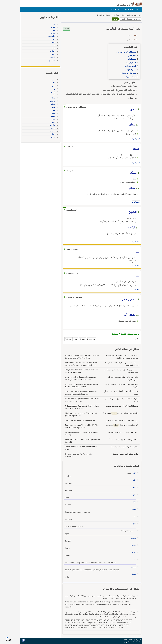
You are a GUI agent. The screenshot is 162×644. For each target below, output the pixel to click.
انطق (134, 480)
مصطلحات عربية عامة (128, 73)
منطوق (133, 545)
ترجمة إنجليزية (131, 77)
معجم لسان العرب (129, 70)
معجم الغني (132, 56)
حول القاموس (114, 9)
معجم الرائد (132, 59)
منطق (134, 509)
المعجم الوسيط (130, 63)
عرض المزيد (136, 139)
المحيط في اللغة (130, 66)
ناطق (134, 473)
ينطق (134, 487)
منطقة (134, 560)
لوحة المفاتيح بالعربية (131, 9)
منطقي (133, 531)
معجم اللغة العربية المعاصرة (126, 52)
